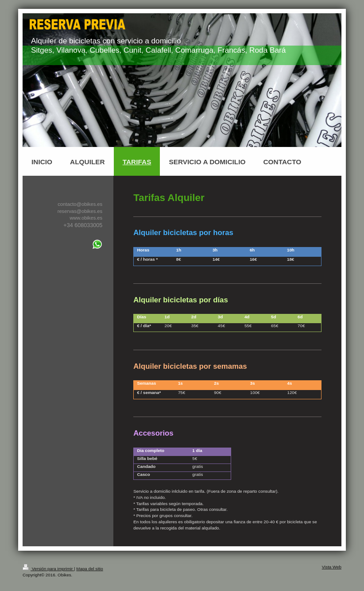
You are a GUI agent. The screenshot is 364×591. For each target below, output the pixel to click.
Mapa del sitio (89, 569)
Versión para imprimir (48, 569)
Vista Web (332, 567)
